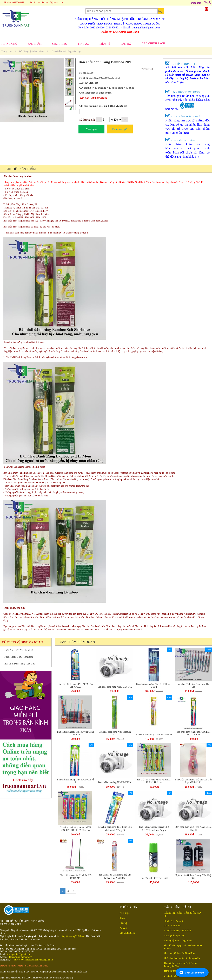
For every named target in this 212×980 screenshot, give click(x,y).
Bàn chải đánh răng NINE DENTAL (115, 687)
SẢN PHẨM (35, 44)
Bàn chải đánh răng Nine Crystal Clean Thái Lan (75, 733)
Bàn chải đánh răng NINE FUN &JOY (154, 735)
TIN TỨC (83, 44)
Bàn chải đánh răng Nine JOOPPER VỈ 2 (76, 781)
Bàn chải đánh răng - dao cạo (66, 51)
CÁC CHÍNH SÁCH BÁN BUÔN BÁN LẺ (183, 915)
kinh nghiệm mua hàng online (178, 941)
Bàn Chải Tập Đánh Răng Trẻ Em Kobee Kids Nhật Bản (115, 876)
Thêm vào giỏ (120, 129)
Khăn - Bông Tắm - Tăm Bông (19, 657)
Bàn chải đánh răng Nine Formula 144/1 (115, 733)
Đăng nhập (196, 3)
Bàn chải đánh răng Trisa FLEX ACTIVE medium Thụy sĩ (154, 829)
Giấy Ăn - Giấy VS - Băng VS (19, 650)
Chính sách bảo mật (173, 921)
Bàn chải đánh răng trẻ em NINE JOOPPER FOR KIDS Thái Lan (75, 829)
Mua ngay (91, 129)
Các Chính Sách (127, 933)
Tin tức (123, 918)
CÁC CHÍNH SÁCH (153, 43)
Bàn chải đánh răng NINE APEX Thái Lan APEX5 (75, 685)
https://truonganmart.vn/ (21, 957)
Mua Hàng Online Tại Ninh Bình (179, 953)
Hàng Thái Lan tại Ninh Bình (178, 931)
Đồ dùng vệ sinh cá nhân (32, 51)
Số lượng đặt (87, 120)
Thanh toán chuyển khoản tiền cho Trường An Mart (180, 965)
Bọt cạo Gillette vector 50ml (154, 878)
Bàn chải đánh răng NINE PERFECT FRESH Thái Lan (154, 781)
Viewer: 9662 (147, 69)
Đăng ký (208, 2)
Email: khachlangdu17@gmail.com (46, 2)
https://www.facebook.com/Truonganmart (33, 960)
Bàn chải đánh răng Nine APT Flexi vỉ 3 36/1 (154, 685)
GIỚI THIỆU (60, 44)
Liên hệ (123, 923)
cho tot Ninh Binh (172, 926)
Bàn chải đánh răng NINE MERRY (115, 782)
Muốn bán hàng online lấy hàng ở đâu (182, 958)
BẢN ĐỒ (126, 44)
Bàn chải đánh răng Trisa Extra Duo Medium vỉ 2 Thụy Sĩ (115, 829)
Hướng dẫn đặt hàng (174, 936)
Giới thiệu (125, 913)
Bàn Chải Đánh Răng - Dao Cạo (20, 664)
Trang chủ (6, 51)
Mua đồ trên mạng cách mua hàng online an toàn (183, 947)
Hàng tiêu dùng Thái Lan (72, 936)
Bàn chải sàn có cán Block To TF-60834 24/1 (75, 877)
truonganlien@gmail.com (19, 954)
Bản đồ (123, 928)
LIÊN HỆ (105, 44)
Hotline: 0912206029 (14, 2)
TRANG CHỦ (9, 44)
